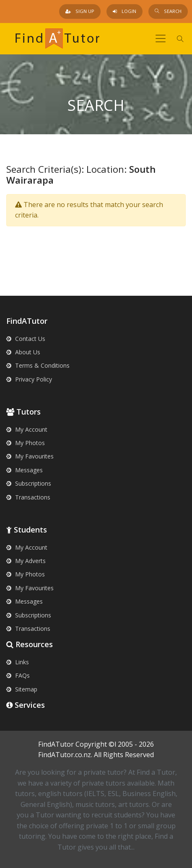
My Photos (26, 443)
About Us (23, 352)
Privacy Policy (29, 379)
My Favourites (30, 456)
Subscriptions (29, 483)
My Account (27, 429)
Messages (25, 470)
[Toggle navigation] (161, 38)
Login (125, 11)
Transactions (28, 497)
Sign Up (80, 11)
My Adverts (26, 561)
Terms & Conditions (38, 365)
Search (168, 11)
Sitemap (22, 689)
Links (18, 662)
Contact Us (26, 339)
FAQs (18, 675)
